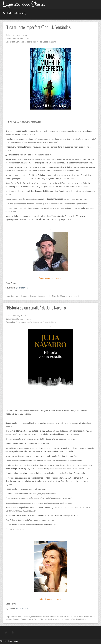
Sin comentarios (24, 39)
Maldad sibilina (50, 617)
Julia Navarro (37, 617)
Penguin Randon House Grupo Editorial (30, 619)
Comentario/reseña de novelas (29, 42)
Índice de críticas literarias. (50, 279)
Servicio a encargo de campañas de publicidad (67, 619)
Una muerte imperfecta (70, 296)
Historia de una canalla (20, 617)
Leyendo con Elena (10, 641)
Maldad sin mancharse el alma (70, 617)
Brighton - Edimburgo (20, 296)
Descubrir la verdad (38, 296)
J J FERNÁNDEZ (53, 296)
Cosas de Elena (49, 42)
